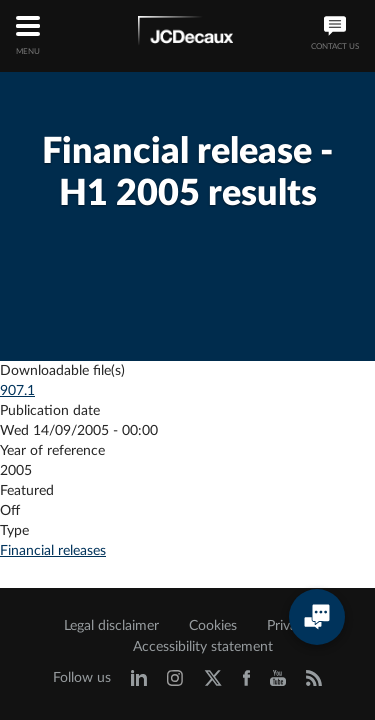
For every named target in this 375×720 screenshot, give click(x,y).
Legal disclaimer (111, 626)
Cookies (213, 626)
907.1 (17, 391)
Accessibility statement (203, 647)
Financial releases (53, 551)
